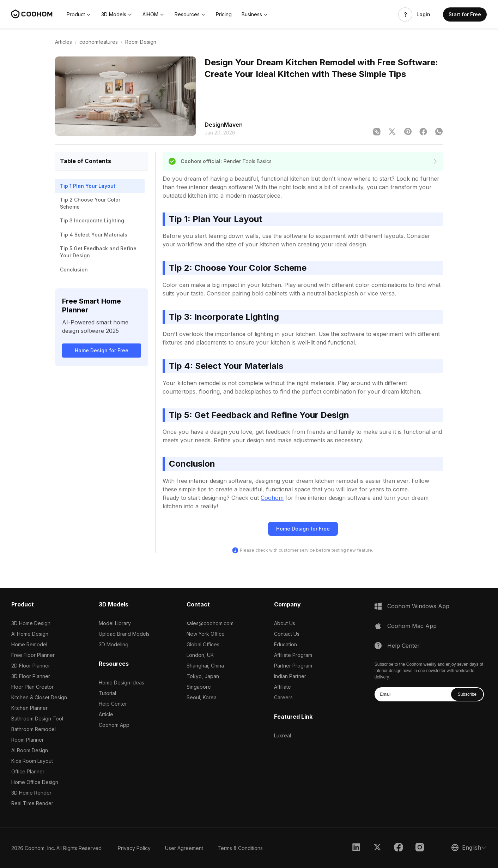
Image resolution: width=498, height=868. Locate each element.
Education (286, 644)
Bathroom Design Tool (37, 719)
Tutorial (107, 693)
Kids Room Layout (32, 761)
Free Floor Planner (33, 655)
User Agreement (184, 848)
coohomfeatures (99, 42)
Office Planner (28, 771)
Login (423, 14)
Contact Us (287, 634)
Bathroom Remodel (34, 729)
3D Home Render (31, 793)
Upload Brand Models (124, 634)
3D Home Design (31, 623)
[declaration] (435, 161)
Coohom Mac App (412, 626)
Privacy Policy (134, 848)
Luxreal (283, 735)
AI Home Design (30, 634)
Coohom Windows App (418, 606)
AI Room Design (30, 750)
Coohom (272, 498)
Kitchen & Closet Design (39, 697)
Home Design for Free (102, 350)
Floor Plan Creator (32, 687)
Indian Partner (290, 676)
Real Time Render (32, 803)
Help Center (113, 704)
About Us (285, 623)
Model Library (115, 623)
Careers (283, 697)
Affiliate (283, 687)
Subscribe (467, 694)
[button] (79, 14)
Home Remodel (29, 644)
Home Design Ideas (122, 683)
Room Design (141, 42)
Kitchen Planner (29, 708)
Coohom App (114, 725)
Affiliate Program (293, 655)
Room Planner (28, 740)
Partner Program (293, 666)
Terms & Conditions (240, 848)
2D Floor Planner (31, 666)
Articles (63, 42)
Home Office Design (35, 782)
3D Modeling (114, 644)
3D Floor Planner (31, 676)
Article (106, 714)
